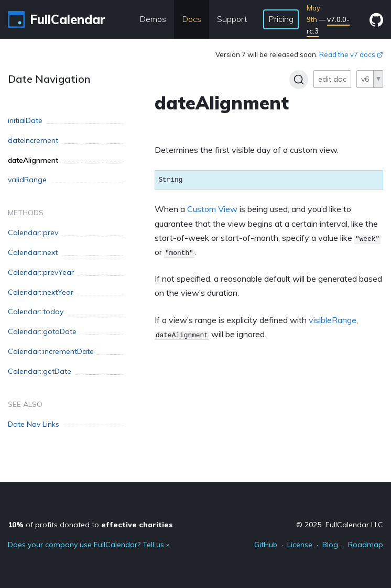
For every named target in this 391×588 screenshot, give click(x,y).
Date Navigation (49, 79)
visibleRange (333, 320)
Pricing (281, 19)
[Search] (299, 80)
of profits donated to (90, 525)
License (300, 545)
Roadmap (366, 545)
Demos (153, 19)
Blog (330, 545)
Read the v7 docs (351, 54)
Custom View (212, 209)
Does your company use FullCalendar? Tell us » (89, 545)
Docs (192, 19)
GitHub (266, 545)
